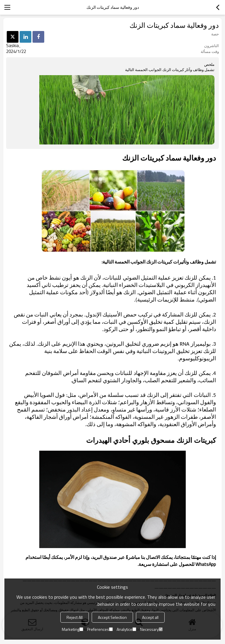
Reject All (75, 617)
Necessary (151, 629)
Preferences (100, 629)
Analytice (126, 629)
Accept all (150, 617)
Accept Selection (112, 617)
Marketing (73, 629)
